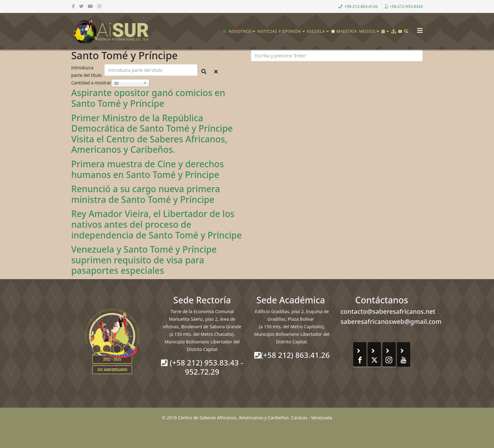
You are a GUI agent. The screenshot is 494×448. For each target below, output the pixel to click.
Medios (367, 31)
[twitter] (81, 6)
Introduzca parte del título (87, 71)
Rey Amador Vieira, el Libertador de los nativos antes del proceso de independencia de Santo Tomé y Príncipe (157, 224)
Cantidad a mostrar (91, 83)
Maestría (344, 31)
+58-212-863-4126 (361, 6)
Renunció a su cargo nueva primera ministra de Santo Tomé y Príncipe (146, 194)
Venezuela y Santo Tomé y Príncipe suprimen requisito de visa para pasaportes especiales (144, 260)
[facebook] (73, 6)
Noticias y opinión (279, 31)
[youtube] (90, 6)
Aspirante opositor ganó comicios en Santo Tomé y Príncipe (148, 98)
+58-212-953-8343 (406, 6)
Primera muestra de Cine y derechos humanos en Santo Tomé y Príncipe (148, 169)
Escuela (316, 31)
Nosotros (240, 31)
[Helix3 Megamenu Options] (418, 29)
